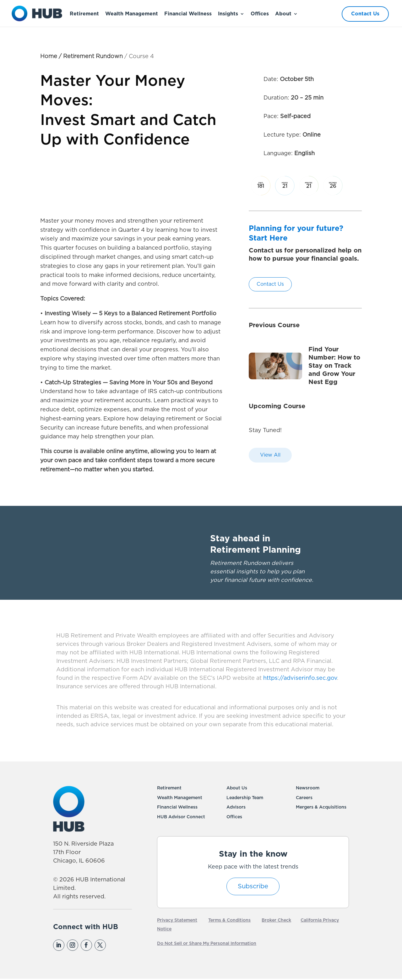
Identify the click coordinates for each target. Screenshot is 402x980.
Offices (260, 14)
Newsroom (308, 788)
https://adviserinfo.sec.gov (299, 678)
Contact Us (365, 14)
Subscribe (253, 886)
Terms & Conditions (229, 920)
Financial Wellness (188, 14)
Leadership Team (245, 798)
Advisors (236, 807)
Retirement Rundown (93, 57)
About (283, 14)
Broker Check (276, 920)
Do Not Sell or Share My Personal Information (207, 944)
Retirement (84, 14)
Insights (228, 14)
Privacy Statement (177, 920)
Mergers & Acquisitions (321, 807)
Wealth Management (132, 14)
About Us (237, 788)
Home (49, 57)
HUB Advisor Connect (181, 817)
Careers (304, 798)
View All (270, 455)
